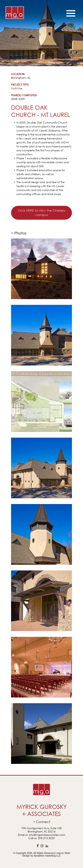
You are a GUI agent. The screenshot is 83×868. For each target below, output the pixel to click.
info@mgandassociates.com (47, 835)
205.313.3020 (46, 838)
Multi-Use (17, 88)
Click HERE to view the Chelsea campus (41, 213)
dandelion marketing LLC (47, 856)
